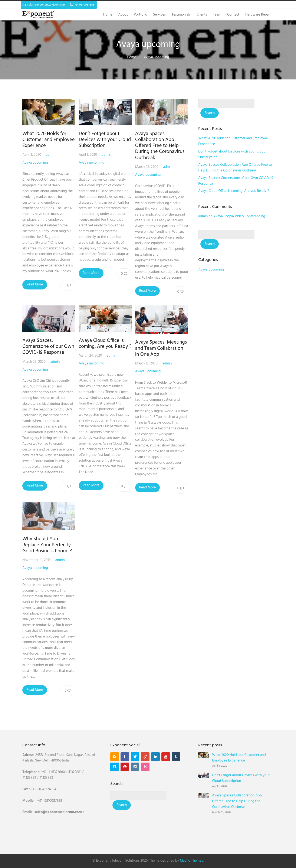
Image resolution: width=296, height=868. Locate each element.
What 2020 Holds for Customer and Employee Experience (49, 140)
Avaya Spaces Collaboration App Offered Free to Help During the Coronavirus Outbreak (160, 146)
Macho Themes (191, 861)
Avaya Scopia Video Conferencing (239, 216)
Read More (35, 284)
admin (50, 155)
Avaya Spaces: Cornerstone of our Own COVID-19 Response (48, 347)
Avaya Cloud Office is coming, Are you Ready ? (105, 344)
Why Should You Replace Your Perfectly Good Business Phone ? (47, 545)
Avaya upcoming (156, 57)
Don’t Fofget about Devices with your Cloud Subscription (105, 140)
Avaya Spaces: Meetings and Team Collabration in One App (161, 348)
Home (131, 57)
